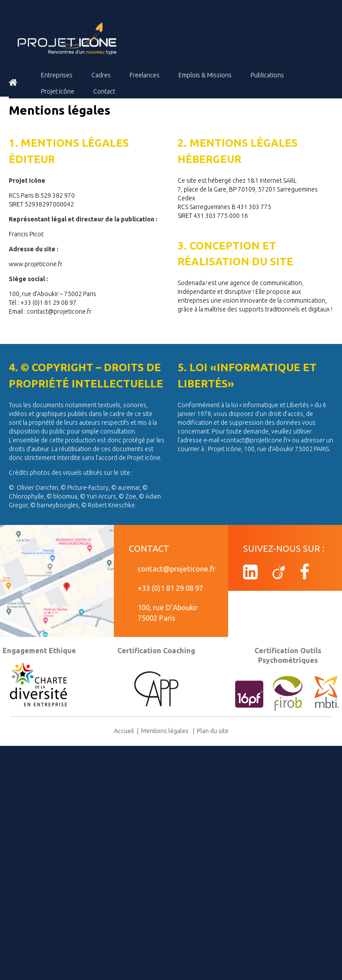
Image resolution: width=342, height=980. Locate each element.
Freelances (145, 75)
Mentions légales (166, 731)
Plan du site (211, 731)
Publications (267, 75)
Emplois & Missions (205, 75)
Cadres (101, 75)
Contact (104, 91)
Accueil (125, 731)
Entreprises (57, 75)
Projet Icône (58, 91)
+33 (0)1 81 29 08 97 (170, 588)
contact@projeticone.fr (176, 569)
